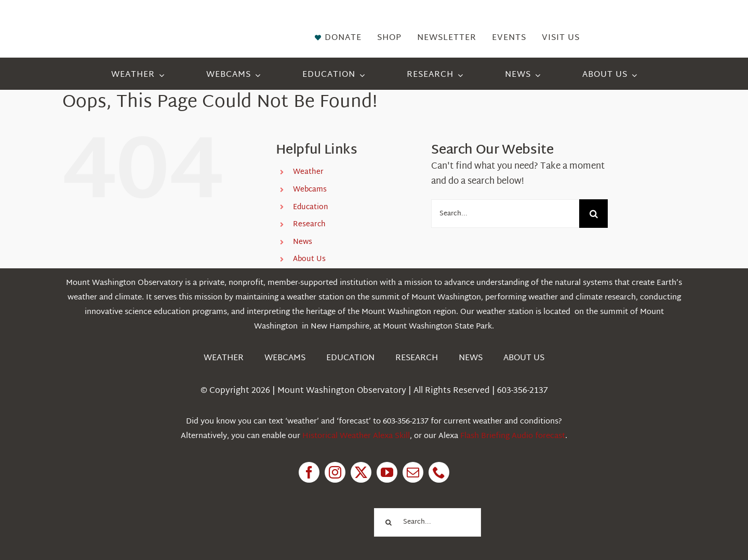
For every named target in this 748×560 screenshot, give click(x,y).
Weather (308, 172)
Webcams (310, 190)
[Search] (593, 214)
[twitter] (361, 472)
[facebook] (309, 472)
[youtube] (387, 472)
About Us (309, 259)
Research (309, 224)
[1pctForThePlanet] (312, 507)
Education (311, 207)
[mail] (413, 472)
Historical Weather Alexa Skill (356, 436)
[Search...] (505, 214)
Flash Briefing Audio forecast (513, 436)
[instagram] (335, 472)
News (303, 242)
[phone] (439, 472)
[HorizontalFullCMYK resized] (140, 20)
